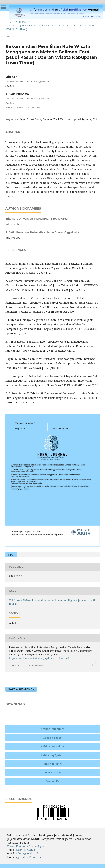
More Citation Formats (28, 665)
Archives (22, 22)
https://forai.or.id (32, 857)
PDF (12, 555)
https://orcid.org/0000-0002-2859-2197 (23, 108)
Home (9, 22)
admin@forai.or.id (27, 853)
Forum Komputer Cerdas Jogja (26, 846)
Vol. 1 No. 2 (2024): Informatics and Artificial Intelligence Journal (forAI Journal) (51, 27)
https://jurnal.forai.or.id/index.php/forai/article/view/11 (40, 658)
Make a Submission (21, 689)
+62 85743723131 (25, 850)
